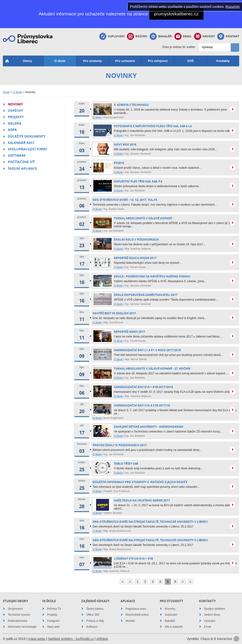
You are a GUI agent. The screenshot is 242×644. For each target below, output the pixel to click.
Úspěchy (15, 110)
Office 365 (93, 615)
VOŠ (190, 61)
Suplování (112, 36)
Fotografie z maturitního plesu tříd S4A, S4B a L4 (153, 126)
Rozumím (233, 7)
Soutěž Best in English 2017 (114, 313)
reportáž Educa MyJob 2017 (135, 258)
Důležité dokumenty (27, 136)
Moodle (130, 621)
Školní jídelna (95, 609)
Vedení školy (212, 615)
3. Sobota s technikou (131, 105)
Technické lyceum (19, 615)
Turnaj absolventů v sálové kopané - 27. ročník (152, 369)
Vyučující (210, 621)
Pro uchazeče (125, 61)
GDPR (12, 130)
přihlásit (102, 639)
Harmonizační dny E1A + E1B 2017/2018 (143, 387)
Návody (204, 36)
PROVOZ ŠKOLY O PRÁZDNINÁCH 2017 (120, 445)
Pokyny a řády (95, 621)
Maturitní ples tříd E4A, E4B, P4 (138, 181)
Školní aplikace (22, 168)
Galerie (15, 123)
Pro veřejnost (158, 61)
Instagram (53, 621)
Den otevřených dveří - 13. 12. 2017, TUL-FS (125, 200)
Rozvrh (137, 36)
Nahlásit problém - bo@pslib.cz (71, 639)
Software (17, 155)
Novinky (15, 104)
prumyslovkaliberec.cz (176, 14)
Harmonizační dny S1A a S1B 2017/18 (142, 405)
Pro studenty (93, 61)
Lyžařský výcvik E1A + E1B (133, 559)
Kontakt (228, 36)
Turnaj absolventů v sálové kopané (143, 218)
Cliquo (205, 639)
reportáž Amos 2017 (130, 332)
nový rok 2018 (125, 145)
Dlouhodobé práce (137, 615)
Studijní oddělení (214, 609)
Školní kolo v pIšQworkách (136, 240)
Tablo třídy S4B (126, 464)
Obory (27, 61)
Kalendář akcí (21, 143)
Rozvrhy (170, 609)
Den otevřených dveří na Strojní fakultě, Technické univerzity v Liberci (150, 522)
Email (183, 36)
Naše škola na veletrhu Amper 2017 (142, 500)
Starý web (53, 627)
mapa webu (37, 639)
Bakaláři (161, 36)
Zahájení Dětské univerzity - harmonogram (149, 427)
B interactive (223, 639)
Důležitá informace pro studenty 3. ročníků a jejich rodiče (140, 482)
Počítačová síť (21, 162)
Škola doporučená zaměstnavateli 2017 (146, 295)
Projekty (16, 117)
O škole (60, 61)
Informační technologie (22, 627)
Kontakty (223, 61)
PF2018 (119, 163)
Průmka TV (54, 609)
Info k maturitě (174, 627)
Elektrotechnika (17, 621)
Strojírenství (15, 609)
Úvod (6, 92)
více (233, 109)
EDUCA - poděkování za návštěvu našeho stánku (152, 276)
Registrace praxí (136, 609)
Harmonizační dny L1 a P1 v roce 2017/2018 (147, 350)
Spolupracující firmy (28, 149)
